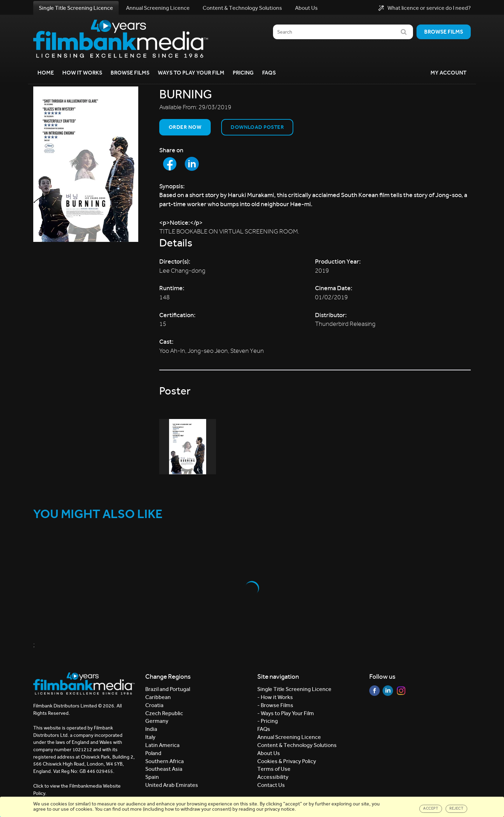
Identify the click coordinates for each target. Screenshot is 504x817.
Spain (152, 777)
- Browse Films (275, 705)
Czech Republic (164, 713)
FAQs (269, 73)
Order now (185, 127)
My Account (449, 73)
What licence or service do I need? (425, 8)
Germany (157, 721)
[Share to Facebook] (170, 164)
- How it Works (275, 697)
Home (46, 73)
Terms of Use (274, 769)
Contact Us (271, 785)
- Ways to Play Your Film (286, 713)
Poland (153, 753)
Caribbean (158, 697)
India (151, 729)
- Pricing (268, 721)
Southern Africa (164, 761)
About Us (306, 8)
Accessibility (273, 777)
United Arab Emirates (172, 785)
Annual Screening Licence (158, 8)
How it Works (82, 73)
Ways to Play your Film (191, 73)
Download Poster (257, 127)
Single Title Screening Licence (76, 8)
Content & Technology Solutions (242, 8)
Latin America (162, 745)
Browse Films (130, 73)
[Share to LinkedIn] (192, 164)
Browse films (444, 32)
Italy (150, 737)
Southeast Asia (164, 769)
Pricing (243, 73)
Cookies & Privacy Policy (287, 761)
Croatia (154, 705)
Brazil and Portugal (168, 689)
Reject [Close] (456, 808)
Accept (431, 808)
